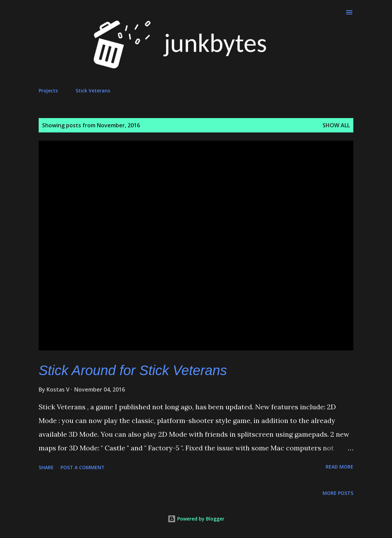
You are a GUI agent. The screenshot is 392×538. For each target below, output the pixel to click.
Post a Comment (83, 467)
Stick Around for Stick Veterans (133, 370)
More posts (338, 493)
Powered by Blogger (196, 519)
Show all (336, 125)
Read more (339, 467)
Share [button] (46, 467)
